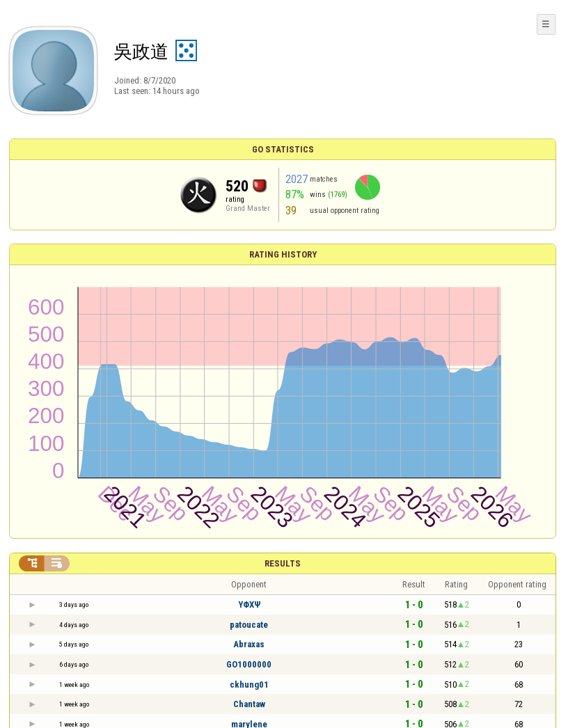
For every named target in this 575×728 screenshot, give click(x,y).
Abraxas (249, 644)
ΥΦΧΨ (249, 604)
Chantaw (249, 704)
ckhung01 (249, 685)
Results (283, 563)
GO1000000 (249, 664)
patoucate (249, 625)
